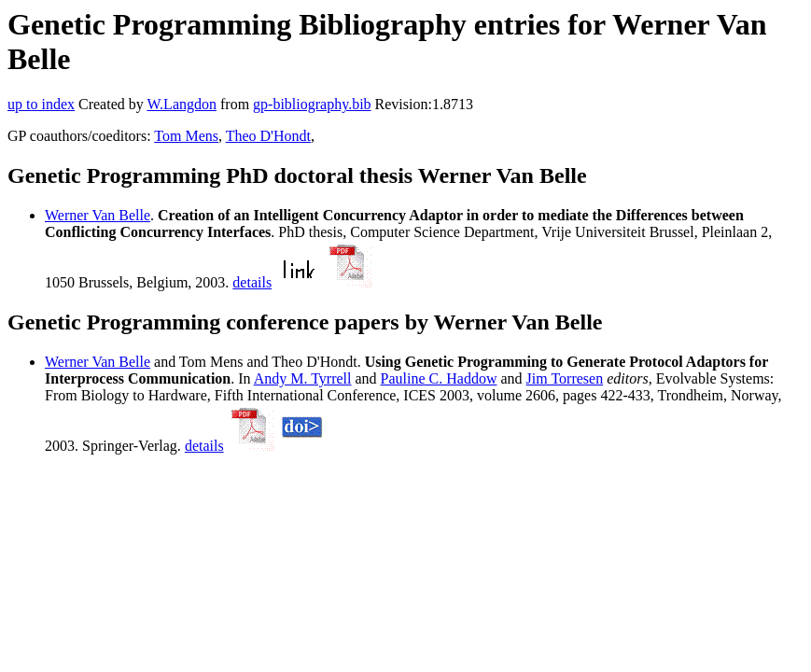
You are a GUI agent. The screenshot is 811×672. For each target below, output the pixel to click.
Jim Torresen (565, 378)
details (252, 282)
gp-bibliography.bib (312, 104)
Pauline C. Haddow (439, 378)
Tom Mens (186, 136)
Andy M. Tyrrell (303, 378)
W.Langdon (182, 104)
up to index (41, 104)
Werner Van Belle (98, 215)
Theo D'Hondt (268, 136)
